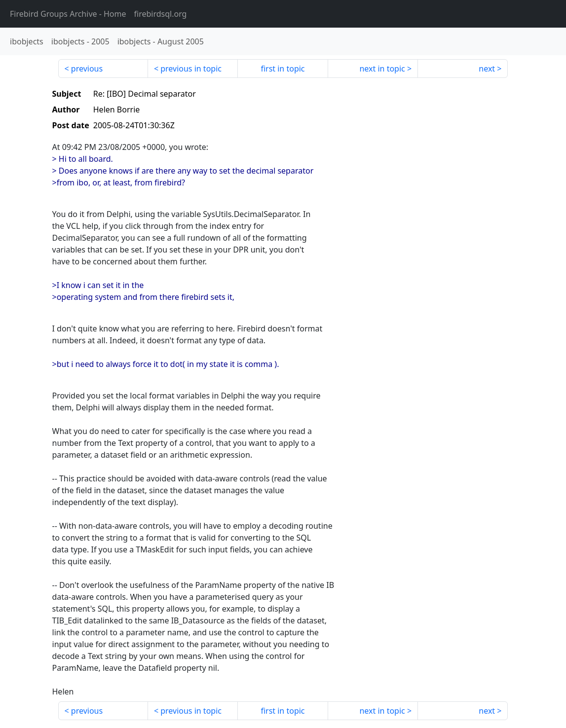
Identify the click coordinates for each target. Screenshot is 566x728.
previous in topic (191, 69)
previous (87, 69)
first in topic (283, 69)
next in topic (382, 69)
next (487, 69)
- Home (68, 14)
